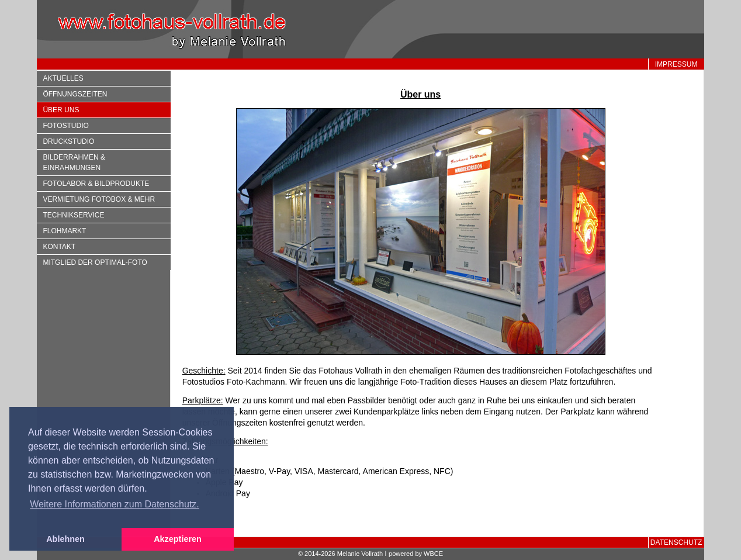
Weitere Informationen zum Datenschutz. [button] (115, 504)
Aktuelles (63, 78)
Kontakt (59, 247)
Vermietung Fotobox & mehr (99, 199)
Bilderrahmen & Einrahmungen (74, 163)
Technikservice (73, 215)
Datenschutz (676, 542)
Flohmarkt (64, 231)
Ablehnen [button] (65, 539)
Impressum (676, 64)
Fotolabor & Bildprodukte (96, 184)
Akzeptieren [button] (178, 539)
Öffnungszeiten (75, 94)
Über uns (61, 110)
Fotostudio (65, 126)
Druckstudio (68, 141)
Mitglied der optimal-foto (95, 262)
